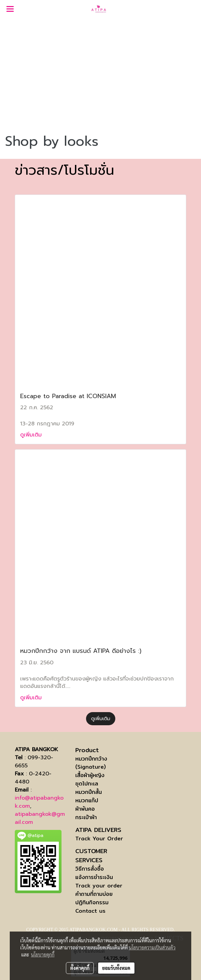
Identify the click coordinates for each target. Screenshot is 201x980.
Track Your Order (99, 838)
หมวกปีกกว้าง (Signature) (91, 763)
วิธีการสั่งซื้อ (90, 869)
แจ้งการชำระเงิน (94, 877)
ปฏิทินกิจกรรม (92, 902)
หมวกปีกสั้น (89, 792)
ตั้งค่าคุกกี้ (80, 968)
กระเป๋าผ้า (86, 817)
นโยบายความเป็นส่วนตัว (152, 947)
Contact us (90, 911)
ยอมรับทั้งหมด (116, 968)
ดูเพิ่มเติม (32, 435)
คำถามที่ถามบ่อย (94, 894)
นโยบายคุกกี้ (43, 954)
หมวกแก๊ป (87, 800)
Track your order (99, 886)
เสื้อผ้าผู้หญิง (90, 775)
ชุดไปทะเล (87, 784)
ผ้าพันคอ (85, 809)
